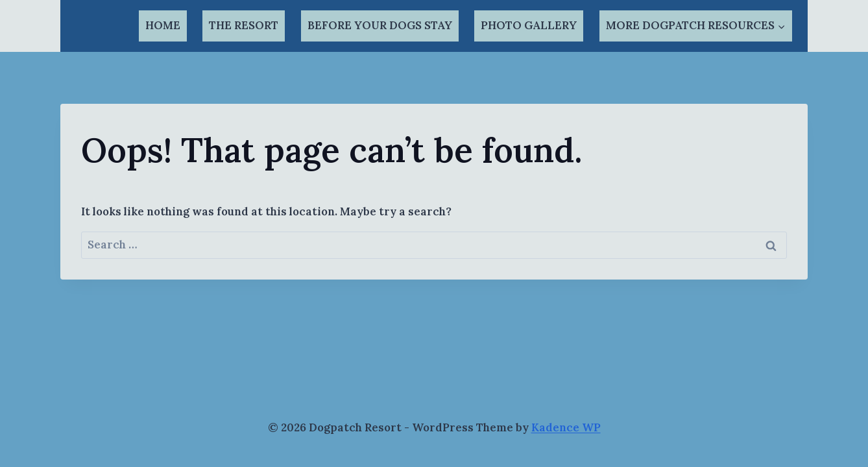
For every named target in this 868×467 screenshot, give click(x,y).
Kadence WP (566, 427)
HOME (163, 25)
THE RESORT (244, 25)
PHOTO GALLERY (529, 25)
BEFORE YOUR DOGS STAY (380, 25)
